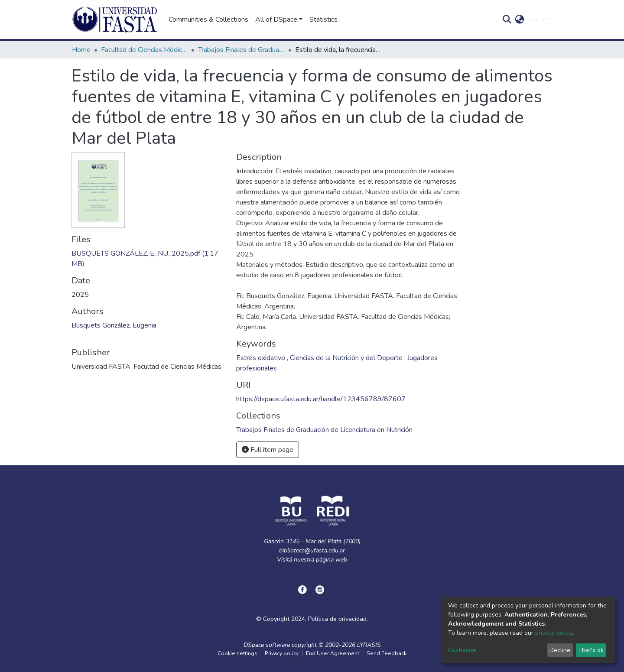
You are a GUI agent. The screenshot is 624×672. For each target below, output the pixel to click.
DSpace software (267, 645)
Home (81, 50)
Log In (537, 19)
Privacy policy (282, 653)
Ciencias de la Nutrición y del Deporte (347, 358)
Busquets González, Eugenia (114, 325)
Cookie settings (237, 653)
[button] (520, 19)
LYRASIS (369, 645)
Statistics (323, 19)
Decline (560, 650)
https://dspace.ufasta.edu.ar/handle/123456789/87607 (321, 399)
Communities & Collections (208, 19)
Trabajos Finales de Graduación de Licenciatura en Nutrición (241, 50)
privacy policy (554, 633)
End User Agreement (333, 653)
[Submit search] (507, 19)
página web (331, 560)
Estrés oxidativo (262, 358)
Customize (462, 650)
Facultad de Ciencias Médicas (144, 50)
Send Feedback (387, 653)
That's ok (591, 650)
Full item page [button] (268, 450)
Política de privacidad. (338, 619)
